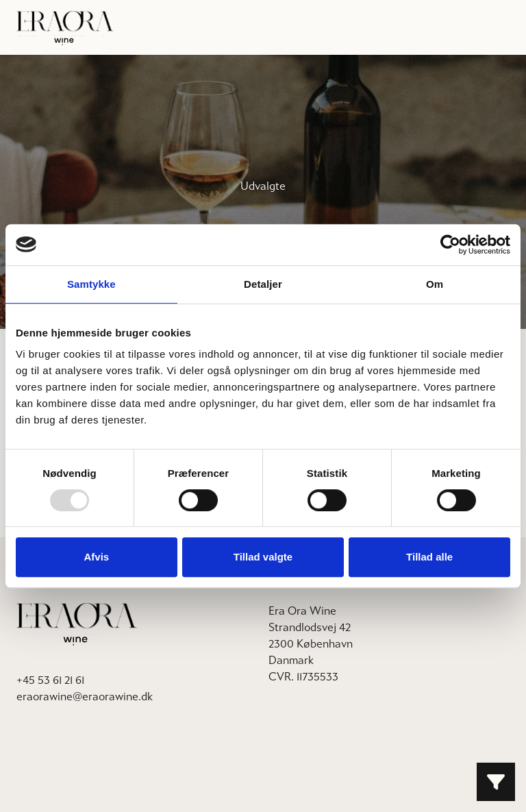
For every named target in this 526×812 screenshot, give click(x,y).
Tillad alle (429, 557)
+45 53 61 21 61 (50, 680)
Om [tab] (435, 284)
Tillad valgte (263, 557)
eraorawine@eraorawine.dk (85, 697)
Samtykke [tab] (91, 284)
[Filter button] (496, 782)
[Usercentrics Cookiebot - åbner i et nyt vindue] (450, 245)
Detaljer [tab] (263, 284)
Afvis (96, 557)
